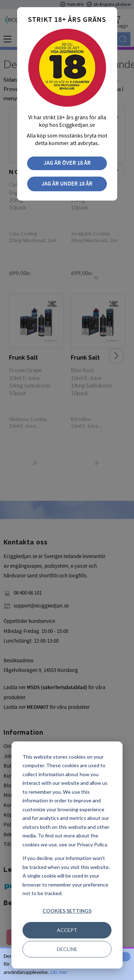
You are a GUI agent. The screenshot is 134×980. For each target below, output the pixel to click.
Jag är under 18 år (67, 184)
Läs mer (59, 972)
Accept (67, 930)
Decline (67, 949)
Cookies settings (67, 911)
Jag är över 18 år (67, 163)
